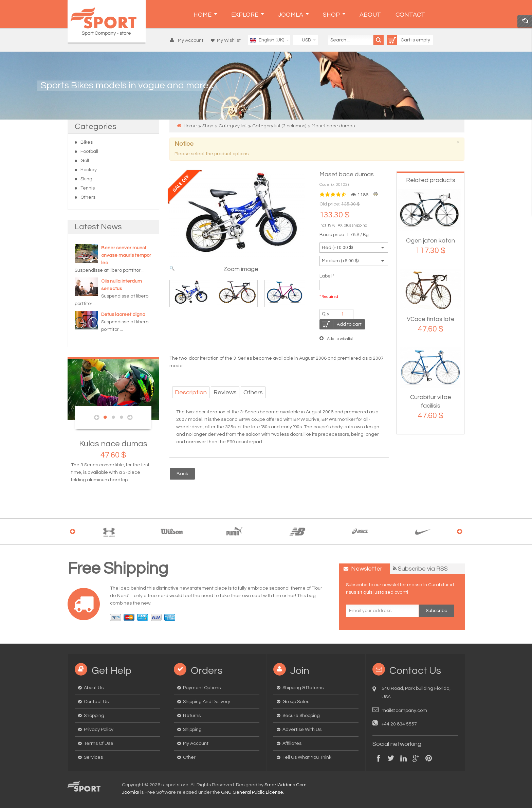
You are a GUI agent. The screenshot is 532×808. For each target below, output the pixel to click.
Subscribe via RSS (423, 569)
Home (190, 126)
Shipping (192, 730)
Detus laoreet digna (123, 315)
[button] (188, 40)
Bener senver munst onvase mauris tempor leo (126, 255)
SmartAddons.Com (286, 785)
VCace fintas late (431, 319)
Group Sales (296, 702)
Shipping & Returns (303, 688)
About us (94, 688)
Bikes (87, 142)
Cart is (401, 40)
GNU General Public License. (253, 792)
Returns (192, 716)
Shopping (94, 716)
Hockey (89, 170)
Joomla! (131, 792)
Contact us (96, 702)
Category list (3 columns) (279, 126)
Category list (233, 126)
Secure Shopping (301, 716)
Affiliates (292, 743)
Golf (85, 161)
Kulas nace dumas (113, 444)
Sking (86, 179)
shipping (360, 225)
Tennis (88, 188)
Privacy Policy (99, 730)
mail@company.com (404, 711)
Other (189, 757)
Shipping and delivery (207, 702)
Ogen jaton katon (430, 241)
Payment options (202, 688)
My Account (196, 743)
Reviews (225, 392)
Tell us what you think (307, 757)
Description (191, 392)
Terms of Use (99, 743)
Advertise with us (302, 730)
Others (88, 197)
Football (89, 151)
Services (93, 757)
